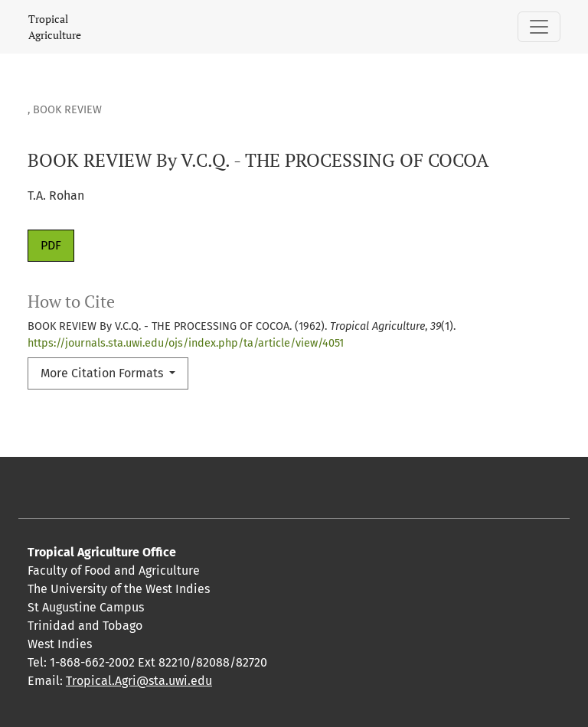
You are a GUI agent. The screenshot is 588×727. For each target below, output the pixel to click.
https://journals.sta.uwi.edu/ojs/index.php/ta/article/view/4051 (186, 343)
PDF (51, 245)
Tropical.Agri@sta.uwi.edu (139, 681)
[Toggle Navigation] (539, 27)
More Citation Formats (103, 373)
